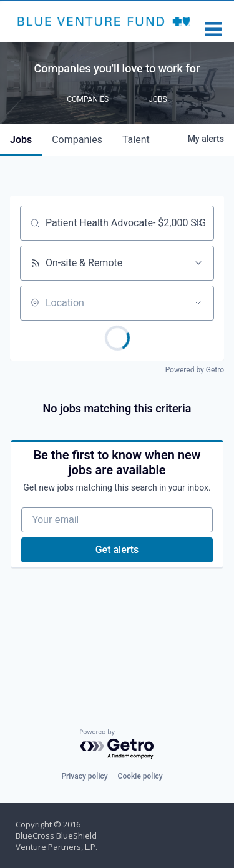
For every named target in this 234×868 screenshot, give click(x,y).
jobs (21, 140)
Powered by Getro (195, 370)
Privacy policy (84, 776)
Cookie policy (140, 776)
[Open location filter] (198, 303)
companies (77, 140)
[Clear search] (198, 223)
